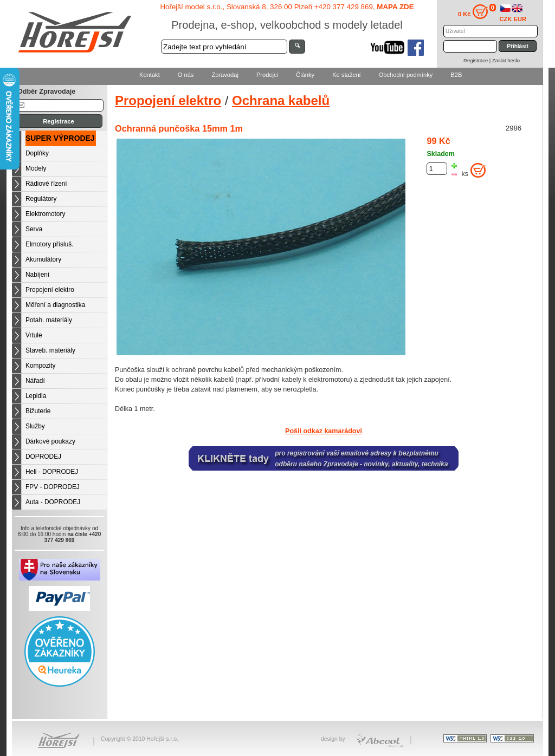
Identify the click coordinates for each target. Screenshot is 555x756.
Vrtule (34, 335)
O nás (186, 75)
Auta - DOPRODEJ (53, 502)
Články (305, 75)
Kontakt (150, 75)
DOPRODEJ (43, 457)
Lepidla (36, 396)
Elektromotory (45, 214)
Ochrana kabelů (281, 100)
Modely (36, 168)
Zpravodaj (225, 75)
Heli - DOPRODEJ (52, 472)
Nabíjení (37, 275)
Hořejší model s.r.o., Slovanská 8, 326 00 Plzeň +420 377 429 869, (287, 7)
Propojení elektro (50, 290)
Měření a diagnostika (55, 305)
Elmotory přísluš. (50, 244)
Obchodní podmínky (406, 75)
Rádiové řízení (46, 184)
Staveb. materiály (50, 350)
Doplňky (37, 153)
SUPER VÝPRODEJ (60, 138)
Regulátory (41, 199)
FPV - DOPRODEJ (53, 487)
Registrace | (478, 60)
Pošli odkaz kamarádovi (324, 431)
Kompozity (41, 366)
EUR (520, 19)
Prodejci (267, 75)
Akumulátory (43, 259)
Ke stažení (347, 75)
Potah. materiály (49, 320)
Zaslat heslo (506, 60)
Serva (34, 229)
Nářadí (35, 381)
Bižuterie (38, 411)
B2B (456, 75)
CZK (506, 19)
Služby (35, 426)
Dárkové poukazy (50, 441)
